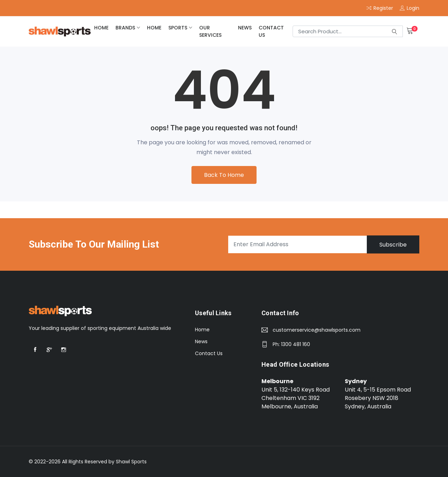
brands (125, 28)
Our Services (210, 31)
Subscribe (393, 244)
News (245, 28)
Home (202, 330)
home (101, 28)
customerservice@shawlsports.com (317, 330)
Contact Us (271, 31)
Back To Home (224, 175)
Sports (178, 28)
